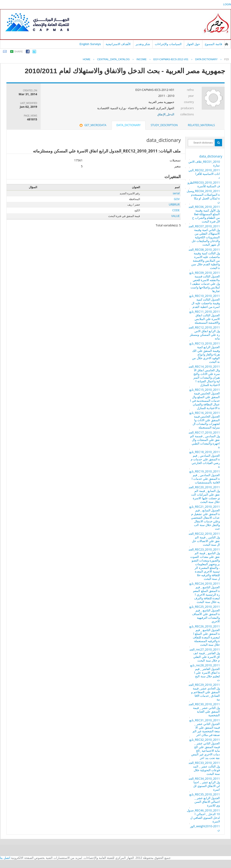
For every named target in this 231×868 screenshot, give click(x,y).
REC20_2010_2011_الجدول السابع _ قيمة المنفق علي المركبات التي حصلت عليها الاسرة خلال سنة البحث (204, 494)
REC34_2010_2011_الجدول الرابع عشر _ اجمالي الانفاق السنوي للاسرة (204, 784)
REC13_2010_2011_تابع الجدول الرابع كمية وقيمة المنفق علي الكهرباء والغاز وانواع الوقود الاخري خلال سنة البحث (205, 353)
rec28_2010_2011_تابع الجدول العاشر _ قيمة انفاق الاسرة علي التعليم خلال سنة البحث (205, 673)
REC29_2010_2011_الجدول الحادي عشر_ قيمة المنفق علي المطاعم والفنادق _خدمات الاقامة (204, 692)
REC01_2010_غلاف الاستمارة (204, 163)
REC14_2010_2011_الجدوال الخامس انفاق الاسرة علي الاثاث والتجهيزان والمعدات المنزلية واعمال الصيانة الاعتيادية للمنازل (204, 376)
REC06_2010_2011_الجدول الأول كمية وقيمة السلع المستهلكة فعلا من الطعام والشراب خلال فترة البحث (204, 214)
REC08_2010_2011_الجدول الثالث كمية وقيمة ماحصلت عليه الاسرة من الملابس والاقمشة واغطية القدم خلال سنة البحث (204, 259)
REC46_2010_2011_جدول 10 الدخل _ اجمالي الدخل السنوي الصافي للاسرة (203, 816)
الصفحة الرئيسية (226, 44)
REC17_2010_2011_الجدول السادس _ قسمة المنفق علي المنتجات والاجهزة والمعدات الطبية (204, 440)
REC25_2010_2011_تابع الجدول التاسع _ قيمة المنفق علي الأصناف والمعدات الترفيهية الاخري (205, 614)
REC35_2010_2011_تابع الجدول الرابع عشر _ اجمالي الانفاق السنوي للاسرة (205, 800)
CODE (176, 210)
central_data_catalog (113, 59)
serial (176, 193)
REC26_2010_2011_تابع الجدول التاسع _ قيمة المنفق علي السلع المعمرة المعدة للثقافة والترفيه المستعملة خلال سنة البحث (205, 635)
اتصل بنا (5, 858)
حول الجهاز (193, 44)
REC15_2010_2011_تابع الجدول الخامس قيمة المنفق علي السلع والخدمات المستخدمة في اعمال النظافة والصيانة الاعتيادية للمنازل (205, 399)
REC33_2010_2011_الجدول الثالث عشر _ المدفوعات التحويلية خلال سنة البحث (204, 768)
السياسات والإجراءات (168, 44)
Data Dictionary (206, 59)
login (227, 4)
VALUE (175, 216)
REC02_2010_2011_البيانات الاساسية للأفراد (204, 174)
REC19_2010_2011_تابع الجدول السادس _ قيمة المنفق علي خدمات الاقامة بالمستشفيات (205, 477)
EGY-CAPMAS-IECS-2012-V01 (171, 59)
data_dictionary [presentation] (128, 125)
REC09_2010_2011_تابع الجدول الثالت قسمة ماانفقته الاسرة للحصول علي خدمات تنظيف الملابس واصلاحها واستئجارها (205, 282)
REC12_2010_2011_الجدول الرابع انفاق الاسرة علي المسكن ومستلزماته (204, 333)
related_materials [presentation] (201, 125)
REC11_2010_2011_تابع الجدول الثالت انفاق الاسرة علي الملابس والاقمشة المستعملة (205, 317)
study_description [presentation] (164, 125)
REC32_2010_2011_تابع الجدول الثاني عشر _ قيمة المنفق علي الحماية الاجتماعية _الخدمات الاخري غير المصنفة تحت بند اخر (205, 749)
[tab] (201, 125)
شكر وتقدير (143, 44)
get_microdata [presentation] (93, 125)
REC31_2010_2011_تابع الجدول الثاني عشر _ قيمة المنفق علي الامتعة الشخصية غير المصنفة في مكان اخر (205, 727)
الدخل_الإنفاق (166, 114)
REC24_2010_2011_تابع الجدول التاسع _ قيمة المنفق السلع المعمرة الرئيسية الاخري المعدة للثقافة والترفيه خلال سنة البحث (205, 593)
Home (87, 59)
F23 (227, 59)
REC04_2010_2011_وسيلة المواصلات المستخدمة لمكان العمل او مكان (203, 196)
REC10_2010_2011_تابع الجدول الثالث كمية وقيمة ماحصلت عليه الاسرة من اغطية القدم (205, 301)
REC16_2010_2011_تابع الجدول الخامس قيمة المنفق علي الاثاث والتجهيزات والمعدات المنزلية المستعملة (205, 420)
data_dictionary (211, 156)
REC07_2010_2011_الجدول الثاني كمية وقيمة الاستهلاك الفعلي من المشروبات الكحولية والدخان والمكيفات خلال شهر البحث (204, 235)
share (19, 52)
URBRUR (174, 205)
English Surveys (90, 44)
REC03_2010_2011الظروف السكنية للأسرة (204, 184)
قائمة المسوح (213, 44)
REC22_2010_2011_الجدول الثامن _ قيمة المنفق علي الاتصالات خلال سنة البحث (204, 539)
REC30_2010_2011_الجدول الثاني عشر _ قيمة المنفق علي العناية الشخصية (204, 710)
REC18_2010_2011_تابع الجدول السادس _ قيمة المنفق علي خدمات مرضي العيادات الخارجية (205, 459)
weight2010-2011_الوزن (205, 828)
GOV (177, 199)
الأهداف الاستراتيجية (118, 44)
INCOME (142, 59)
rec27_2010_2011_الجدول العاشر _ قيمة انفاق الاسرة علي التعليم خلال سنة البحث (205, 655)
